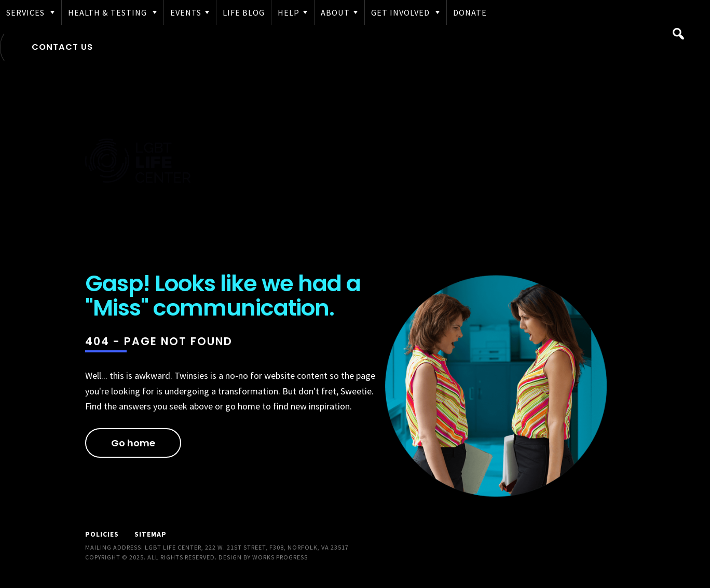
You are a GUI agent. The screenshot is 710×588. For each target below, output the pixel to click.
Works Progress (280, 557)
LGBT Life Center (138, 163)
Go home (133, 443)
